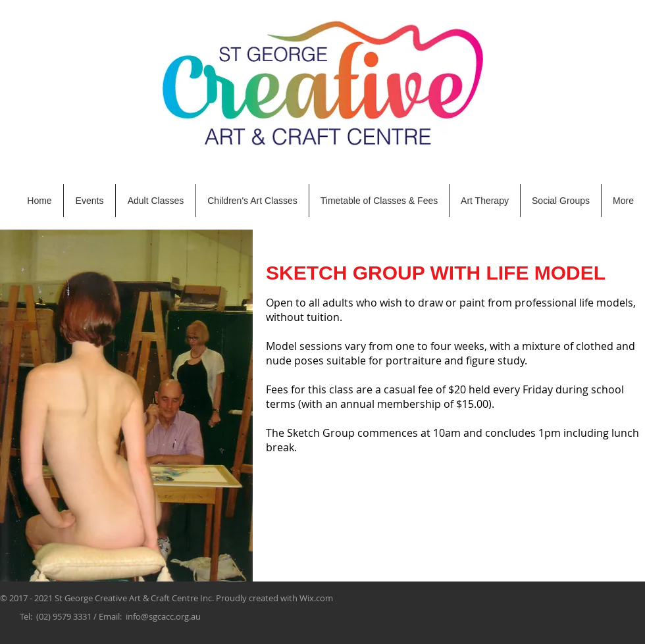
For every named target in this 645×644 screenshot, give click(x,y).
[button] (156, 201)
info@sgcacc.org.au (163, 616)
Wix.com (316, 598)
